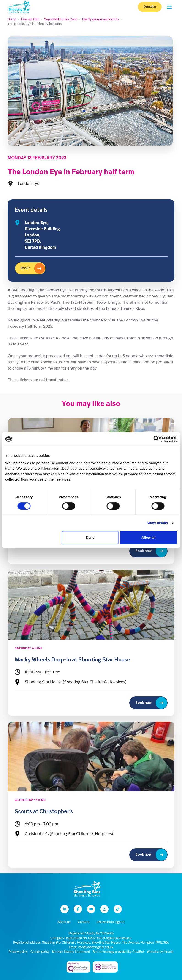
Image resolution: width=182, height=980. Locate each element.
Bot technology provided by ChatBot (118, 952)
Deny (90, 537)
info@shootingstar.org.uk (96, 947)
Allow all (148, 537)
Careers (84, 922)
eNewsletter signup (110, 922)
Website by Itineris (160, 952)
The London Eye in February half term (71, 172)
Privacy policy (18, 952)
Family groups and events (101, 19)
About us (64, 922)
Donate (150, 7)
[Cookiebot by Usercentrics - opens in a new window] (157, 439)
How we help (30, 19)
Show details (157, 523)
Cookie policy (40, 952)
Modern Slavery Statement (71, 952)
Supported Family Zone (61, 19)
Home (12, 19)
